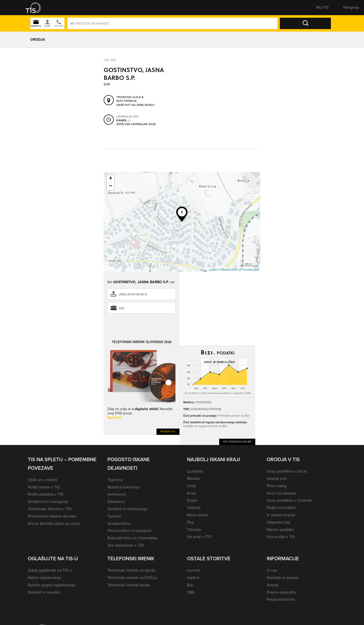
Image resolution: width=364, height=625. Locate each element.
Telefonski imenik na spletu (131, 570)
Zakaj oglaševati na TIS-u (50, 570)
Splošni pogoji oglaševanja (51, 585)
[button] (37, 8)
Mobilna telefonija (123, 487)
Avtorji (272, 585)
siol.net (194, 570)
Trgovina (115, 480)
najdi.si (193, 578)
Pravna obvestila (281, 592)
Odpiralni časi (279, 522)
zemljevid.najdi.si (133, 294)
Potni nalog (277, 486)
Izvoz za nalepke (281, 493)
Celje (192, 486)
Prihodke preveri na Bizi (234, 416)
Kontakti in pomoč (282, 578)
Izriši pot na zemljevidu (135, 105)
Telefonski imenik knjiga (129, 585)
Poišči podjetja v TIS (45, 494)
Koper (192, 500)
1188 (191, 592)
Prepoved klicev (281, 599)
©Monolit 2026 (228, 270)
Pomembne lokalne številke (52, 516)
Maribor (194, 478)
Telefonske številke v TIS (50, 509)
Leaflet (213, 270)
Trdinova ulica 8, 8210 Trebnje (130, 99)
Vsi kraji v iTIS (199, 537)
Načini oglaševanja (44, 578)
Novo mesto (198, 515)
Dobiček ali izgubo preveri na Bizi (205, 426)
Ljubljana (195, 471)
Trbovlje (194, 530)
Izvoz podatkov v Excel (287, 471)
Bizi (122, 308)
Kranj (192, 493)
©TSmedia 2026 (249, 270)
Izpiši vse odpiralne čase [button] (136, 124)
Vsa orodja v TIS (281, 537)
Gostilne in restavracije (128, 509)
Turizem (115, 516)
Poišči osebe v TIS (44, 487)
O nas (272, 570)
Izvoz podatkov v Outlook (289, 500)
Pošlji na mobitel (281, 508)
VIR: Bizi (110, 60)
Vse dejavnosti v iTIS (126, 545)
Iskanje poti (277, 478)
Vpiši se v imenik (43, 480)
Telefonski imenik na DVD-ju (132, 578)
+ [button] (111, 179)
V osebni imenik (281, 515)
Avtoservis (117, 494)
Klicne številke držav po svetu (54, 523)
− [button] (111, 186)
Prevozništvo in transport (129, 531)
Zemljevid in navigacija (48, 501)
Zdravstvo (116, 501)
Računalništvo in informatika (132, 538)
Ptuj (190, 522)
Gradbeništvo (119, 523)
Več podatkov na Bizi (237, 442)
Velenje (194, 508)
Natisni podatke (280, 530)
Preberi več (168, 431)
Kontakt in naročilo (44, 592)
